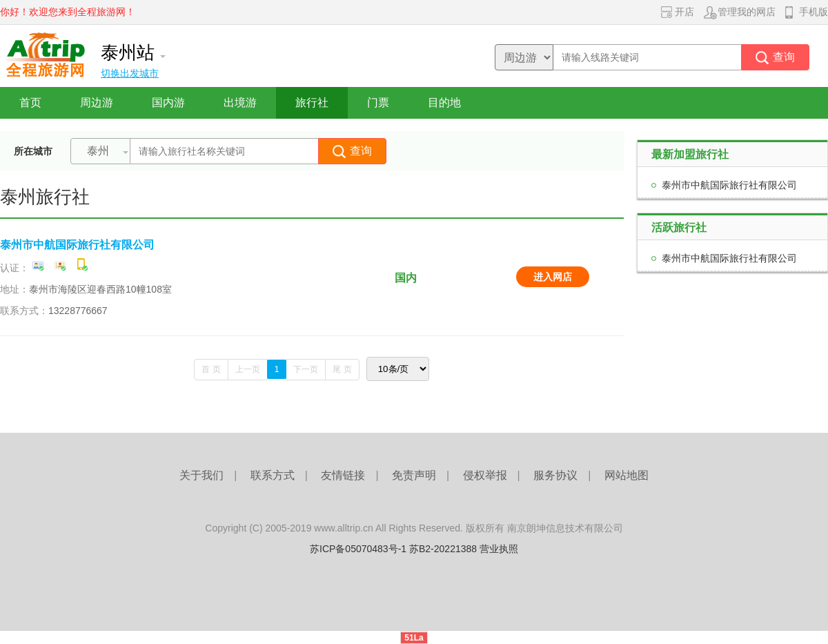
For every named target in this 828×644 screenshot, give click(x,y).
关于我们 (201, 475)
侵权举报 (485, 475)
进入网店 (553, 277)
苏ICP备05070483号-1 (358, 549)
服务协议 (555, 475)
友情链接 (343, 475)
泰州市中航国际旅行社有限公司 (77, 245)
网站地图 (627, 475)
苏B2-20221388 (443, 549)
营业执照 (499, 549)
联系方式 (273, 475)
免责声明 (414, 475)
